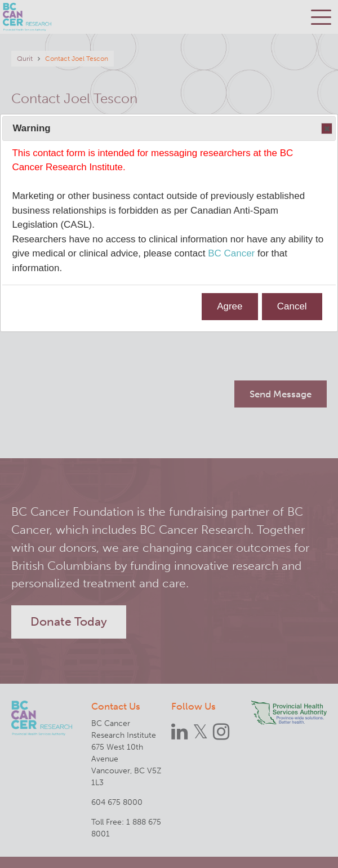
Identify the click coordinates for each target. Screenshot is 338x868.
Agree (230, 306)
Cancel (292, 306)
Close (326, 129)
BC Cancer (231, 253)
